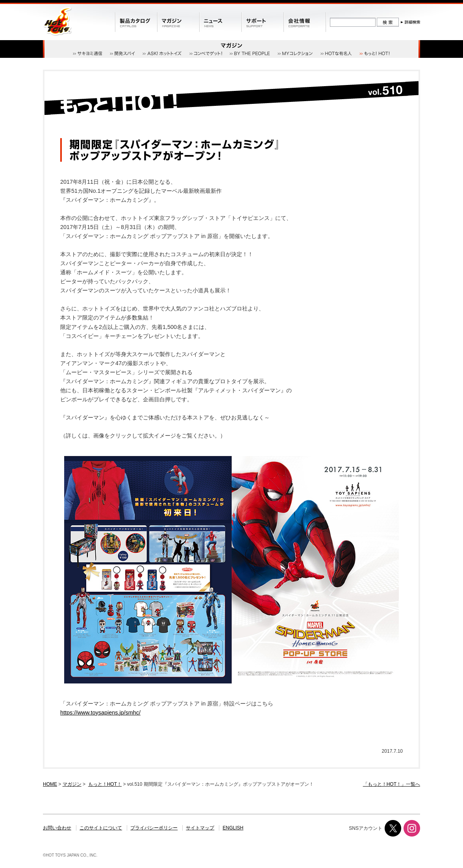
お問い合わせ (57, 828)
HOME (50, 784)
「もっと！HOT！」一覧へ (392, 784)
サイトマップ (200, 828)
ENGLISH (233, 828)
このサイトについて (101, 828)
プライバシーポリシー (154, 828)
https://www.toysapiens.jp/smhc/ (100, 713)
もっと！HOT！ (105, 784)
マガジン (72, 784)
